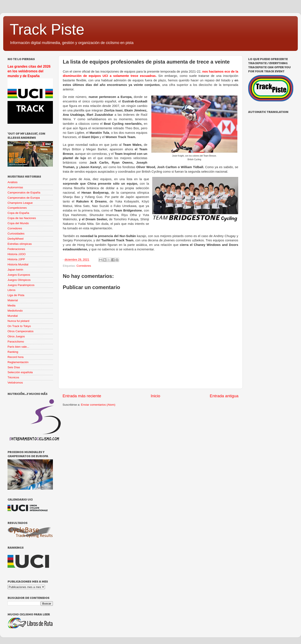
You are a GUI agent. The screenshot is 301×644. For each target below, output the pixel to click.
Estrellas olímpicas (20, 244)
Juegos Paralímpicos (21, 285)
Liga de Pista (16, 295)
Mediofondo (15, 311)
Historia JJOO (17, 254)
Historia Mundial (18, 264)
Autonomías (15, 187)
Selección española (20, 372)
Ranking (13, 352)
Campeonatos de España (24, 193)
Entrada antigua (224, 396)
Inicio (155, 396)
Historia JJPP (16, 259)
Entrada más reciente (82, 396)
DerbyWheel (15, 239)
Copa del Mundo (18, 223)
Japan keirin (15, 270)
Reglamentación (18, 362)
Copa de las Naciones (22, 218)
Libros (12, 290)
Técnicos (13, 377)
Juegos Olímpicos (19, 280)
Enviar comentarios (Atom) (98, 405)
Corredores (84, 266)
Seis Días (14, 367)
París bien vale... (18, 347)
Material (13, 300)
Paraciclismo (16, 342)
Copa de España (18, 213)
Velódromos (15, 383)
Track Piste (47, 29)
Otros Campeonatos (21, 331)
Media (12, 305)
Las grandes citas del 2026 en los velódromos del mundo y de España (29, 71)
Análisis (13, 182)
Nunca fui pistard (18, 321)
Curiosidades (16, 234)
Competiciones (17, 208)
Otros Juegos (16, 336)
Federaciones (16, 249)
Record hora (15, 357)
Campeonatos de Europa (24, 198)
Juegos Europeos (19, 275)
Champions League (20, 203)
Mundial (13, 316)
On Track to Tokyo (19, 326)
